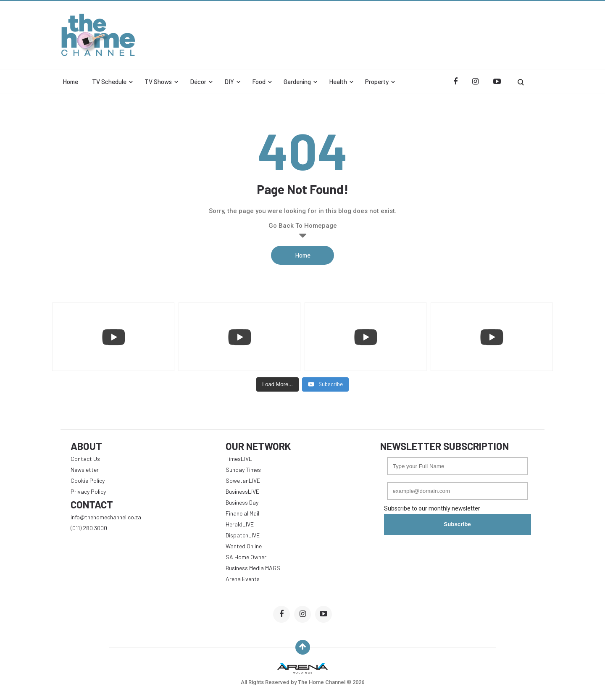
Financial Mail (242, 513)
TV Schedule (109, 82)
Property (377, 82)
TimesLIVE (239, 459)
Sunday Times (243, 470)
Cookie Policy (88, 480)
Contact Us (85, 459)
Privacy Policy (88, 491)
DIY (229, 82)
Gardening (297, 82)
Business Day (242, 502)
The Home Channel (322, 682)
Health (338, 82)
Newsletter (85, 470)
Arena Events (243, 579)
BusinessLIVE (242, 491)
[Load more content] (278, 384)
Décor (198, 82)
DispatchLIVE (243, 535)
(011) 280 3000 (89, 528)
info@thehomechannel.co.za (106, 517)
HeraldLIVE (240, 524)
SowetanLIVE (243, 480)
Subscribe (457, 524)
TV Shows (158, 82)
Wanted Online (244, 546)
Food (259, 82)
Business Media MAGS (253, 568)
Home (70, 82)
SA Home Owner (246, 557)
